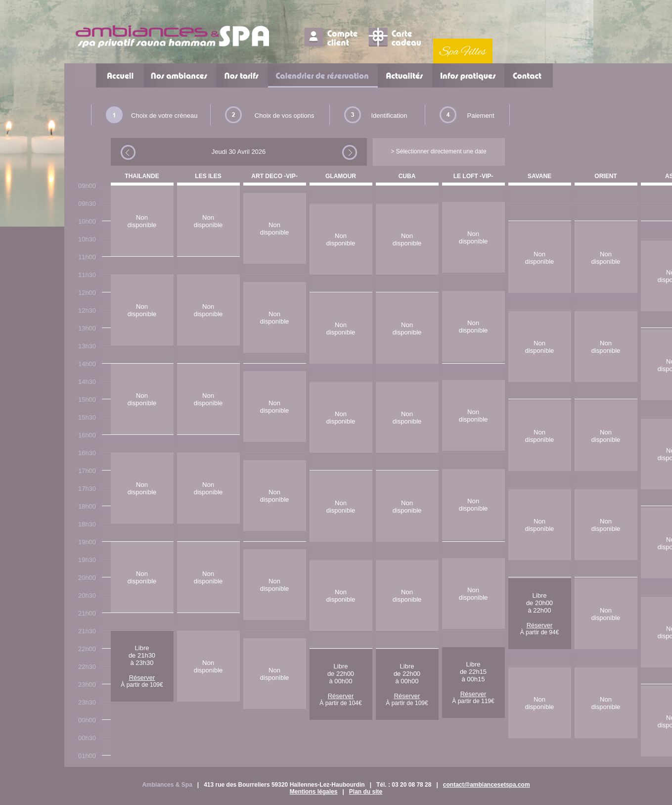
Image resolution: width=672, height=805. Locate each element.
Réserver (142, 678)
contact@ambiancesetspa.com (487, 785)
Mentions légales (314, 792)
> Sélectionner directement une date (438, 151)
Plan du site (366, 792)
